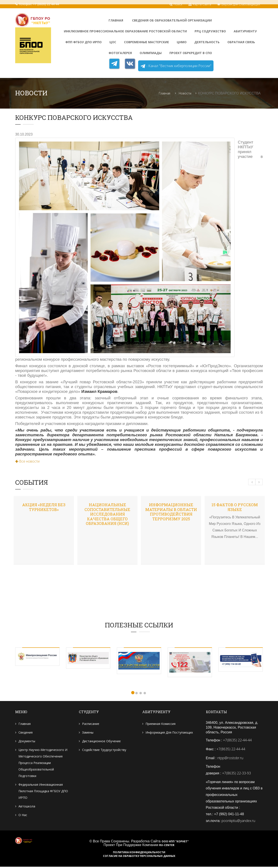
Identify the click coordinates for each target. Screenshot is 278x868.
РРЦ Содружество (210, 31)
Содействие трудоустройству (104, 750)
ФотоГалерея (120, 53)
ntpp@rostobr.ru (230, 758)
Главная (116, 20)
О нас (23, 815)
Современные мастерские (146, 42)
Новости (185, 93)
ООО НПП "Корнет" (175, 843)
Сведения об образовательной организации (172, 20)
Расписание (91, 724)
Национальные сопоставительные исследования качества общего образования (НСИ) (107, 514)
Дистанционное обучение (101, 742)
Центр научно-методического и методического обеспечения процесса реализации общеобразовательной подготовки (43, 763)
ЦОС (113, 42)
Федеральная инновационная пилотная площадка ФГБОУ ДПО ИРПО (43, 791)
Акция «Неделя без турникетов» (44, 507)
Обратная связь (241, 42)
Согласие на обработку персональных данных (139, 857)
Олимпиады (151, 53)
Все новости (27, 461)
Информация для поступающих (169, 733)
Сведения (26, 733)
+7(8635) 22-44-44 (237, 741)
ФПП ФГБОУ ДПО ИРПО (84, 42)
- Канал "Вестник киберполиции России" (176, 66)
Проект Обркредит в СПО (191, 53)
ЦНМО (182, 42)
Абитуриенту (245, 31)
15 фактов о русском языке (235, 507)
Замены (88, 733)
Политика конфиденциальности (139, 854)
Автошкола (27, 807)
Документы (27, 742)
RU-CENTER (167, 847)
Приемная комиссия (161, 724)
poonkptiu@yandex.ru (238, 822)
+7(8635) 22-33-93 (237, 774)
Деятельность (207, 42)
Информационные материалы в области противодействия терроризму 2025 (171, 512)
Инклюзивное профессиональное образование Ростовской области (125, 31)
